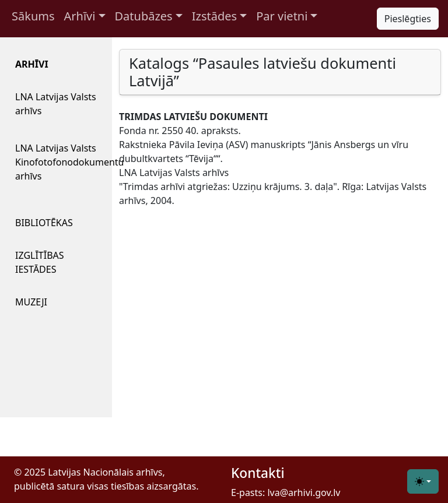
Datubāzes (144, 16)
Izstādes (214, 16)
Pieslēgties (408, 19)
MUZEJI (31, 302)
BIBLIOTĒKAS (44, 223)
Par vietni (282, 16)
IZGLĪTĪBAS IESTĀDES (40, 262)
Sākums (33, 16)
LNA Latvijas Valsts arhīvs (56, 104)
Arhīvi (80, 16)
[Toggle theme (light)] (423, 481)
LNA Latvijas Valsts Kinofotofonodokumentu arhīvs (61, 162)
